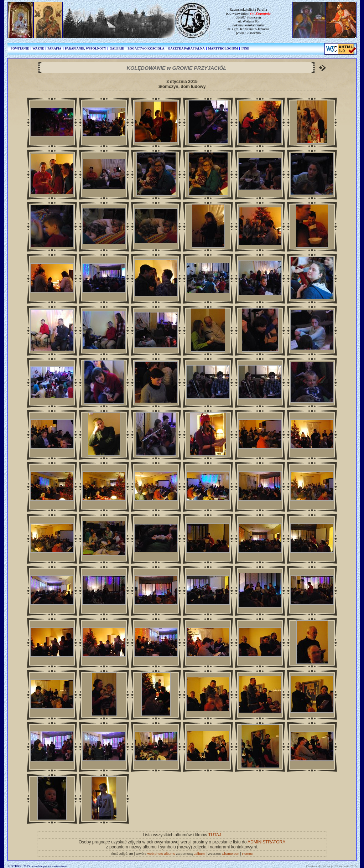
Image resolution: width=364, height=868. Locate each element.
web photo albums (161, 854)
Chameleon (231, 854)
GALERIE (117, 48)
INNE (245, 48)
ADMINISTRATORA (266, 842)
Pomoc (248, 854)
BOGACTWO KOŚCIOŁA (146, 48)
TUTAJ (215, 835)
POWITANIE (20, 48)
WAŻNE (38, 48)
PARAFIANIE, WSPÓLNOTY (85, 48)
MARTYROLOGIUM (223, 48)
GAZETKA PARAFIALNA (186, 48)
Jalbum (199, 854)
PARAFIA (54, 48)
